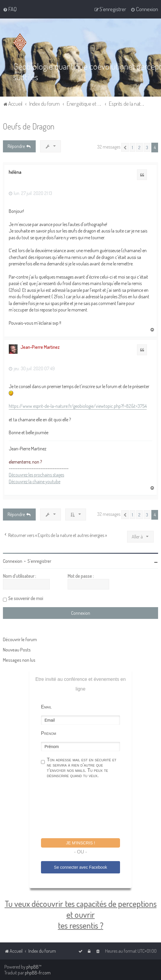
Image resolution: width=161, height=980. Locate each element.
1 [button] (132, 147)
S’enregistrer (39, 560)
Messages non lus (19, 659)
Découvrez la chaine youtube (35, 481)
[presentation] (85, 809)
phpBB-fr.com (38, 973)
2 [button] (139, 147)
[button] (125, 147)
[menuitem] (10, 9)
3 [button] (147, 147)
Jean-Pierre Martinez (40, 347)
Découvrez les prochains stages (36, 474)
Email (46, 706)
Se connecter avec (80, 867)
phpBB (32, 967)
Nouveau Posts (17, 649)
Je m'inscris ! (80, 842)
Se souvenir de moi (26, 598)
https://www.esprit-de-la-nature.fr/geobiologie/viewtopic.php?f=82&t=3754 (78, 405)
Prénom (49, 733)
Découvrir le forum (20, 639)
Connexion (13, 560)
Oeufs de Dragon (29, 126)
